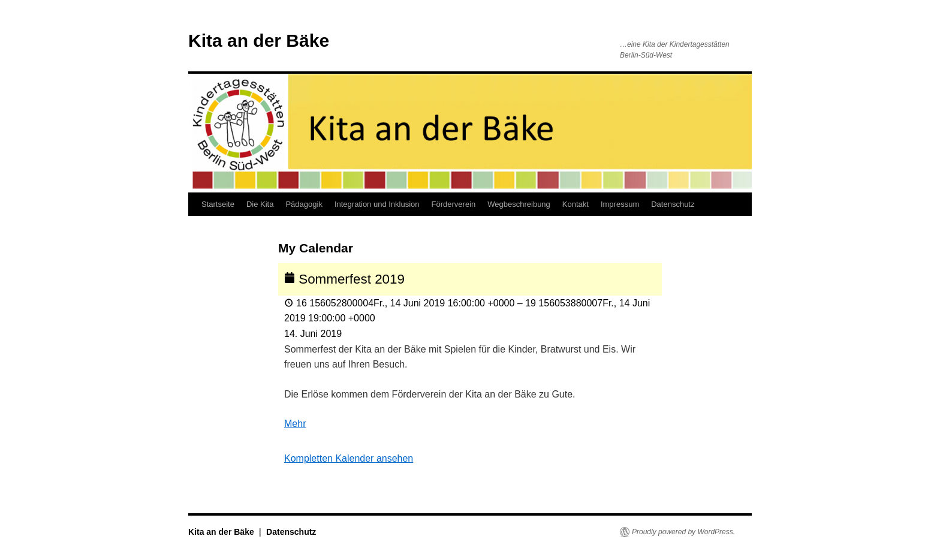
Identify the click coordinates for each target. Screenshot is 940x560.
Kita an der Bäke (259, 40)
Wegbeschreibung (519, 204)
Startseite (218, 204)
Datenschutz (673, 204)
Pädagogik (304, 204)
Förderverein (454, 204)
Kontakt (576, 204)
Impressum (620, 204)
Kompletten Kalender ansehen (349, 458)
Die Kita (260, 204)
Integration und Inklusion (377, 204)
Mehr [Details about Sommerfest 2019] (295, 424)
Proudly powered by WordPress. (683, 532)
